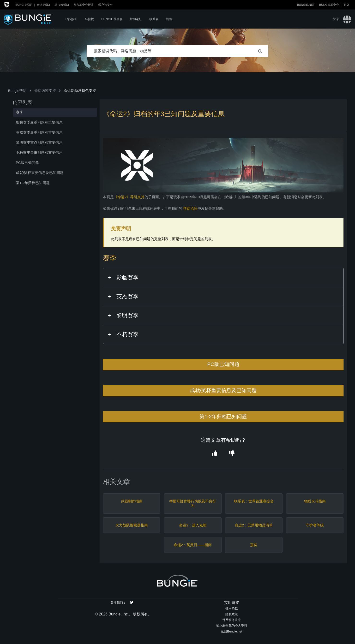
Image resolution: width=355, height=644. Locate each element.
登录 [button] (336, 19)
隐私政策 (232, 614)
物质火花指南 (315, 501)
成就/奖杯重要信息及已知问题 (223, 390)
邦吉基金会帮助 (84, 5)
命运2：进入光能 (193, 525)
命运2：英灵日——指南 (193, 545)
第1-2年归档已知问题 (223, 416)
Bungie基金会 (329, 5)
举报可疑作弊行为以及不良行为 (193, 503)
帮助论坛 (136, 19)
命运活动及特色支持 (80, 91)
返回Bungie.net (232, 631)
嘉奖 (254, 545)
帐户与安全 (105, 5)
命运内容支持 (45, 91)
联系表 (154, 19)
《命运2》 (71, 19)
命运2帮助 (43, 5)
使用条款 (232, 608)
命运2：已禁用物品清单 (254, 525)
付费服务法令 (232, 620)
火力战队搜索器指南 (132, 525)
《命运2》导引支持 (129, 197)
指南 (169, 19)
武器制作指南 (132, 501)
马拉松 (89, 19)
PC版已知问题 (223, 364)
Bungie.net (306, 5)
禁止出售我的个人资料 (232, 626)
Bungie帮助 (24, 5)
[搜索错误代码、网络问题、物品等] (178, 51)
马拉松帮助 (62, 5)
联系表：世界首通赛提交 (254, 501)
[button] (215, 454)
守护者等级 (315, 525)
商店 (346, 5)
